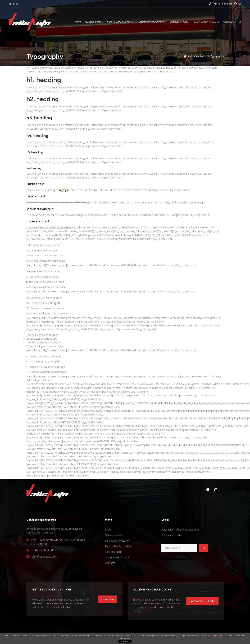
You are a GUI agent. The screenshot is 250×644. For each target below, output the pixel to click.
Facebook (208, 490)
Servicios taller (113, 552)
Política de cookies (172, 535)
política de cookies (209, 636)
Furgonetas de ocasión (118, 546)
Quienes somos (114, 535)
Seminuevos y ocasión (118, 541)
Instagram (216, 490)
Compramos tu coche (117, 557)
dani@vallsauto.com (44, 557)
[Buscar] (203, 548)
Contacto (110, 563)
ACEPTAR (125, 642)
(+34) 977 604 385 (221, 4)
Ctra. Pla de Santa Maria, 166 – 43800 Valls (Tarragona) (58, 542)
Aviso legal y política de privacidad (180, 530)
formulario (108, 599)
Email (15, 4)
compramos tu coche (202, 601)
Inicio (108, 530)
